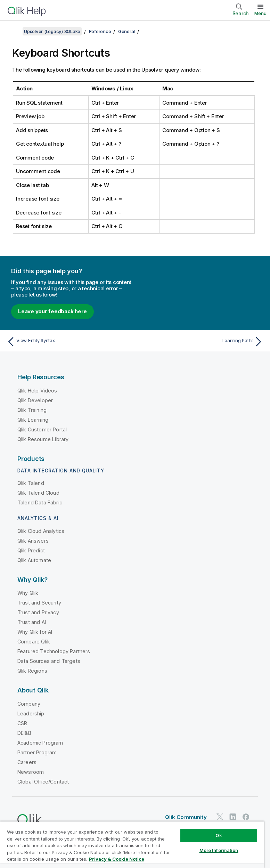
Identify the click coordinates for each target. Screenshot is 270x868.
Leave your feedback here (52, 311)
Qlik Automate (34, 560)
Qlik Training (32, 410)
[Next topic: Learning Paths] (201, 342)
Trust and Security (39, 603)
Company (29, 704)
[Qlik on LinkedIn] (233, 817)
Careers (27, 762)
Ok (219, 835)
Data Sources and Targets (49, 661)
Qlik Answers (33, 541)
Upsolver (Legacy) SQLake (52, 31)
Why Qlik (28, 593)
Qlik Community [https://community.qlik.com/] (186, 817)
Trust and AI (32, 622)
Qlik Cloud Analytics (41, 531)
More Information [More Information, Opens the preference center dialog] (219, 850)
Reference (100, 31)
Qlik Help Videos (37, 391)
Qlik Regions (32, 671)
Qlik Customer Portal (42, 429)
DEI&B (24, 733)
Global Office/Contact (43, 782)
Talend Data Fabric (40, 502)
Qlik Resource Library (43, 439)
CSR (22, 723)
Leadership (31, 713)
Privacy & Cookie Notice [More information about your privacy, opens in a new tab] (117, 859)
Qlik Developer (35, 400)
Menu (260, 13)
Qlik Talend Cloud (38, 493)
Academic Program (40, 743)
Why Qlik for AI (35, 632)
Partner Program (37, 752)
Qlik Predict (31, 550)
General (126, 31)
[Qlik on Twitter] (220, 817)
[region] (132, 845)
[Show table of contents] (14, 31)
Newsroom (31, 772)
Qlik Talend (31, 483)
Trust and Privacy (38, 612)
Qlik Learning (33, 420)
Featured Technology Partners (54, 651)
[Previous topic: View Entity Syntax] (69, 342)
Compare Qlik (34, 642)
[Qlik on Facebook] (246, 817)
